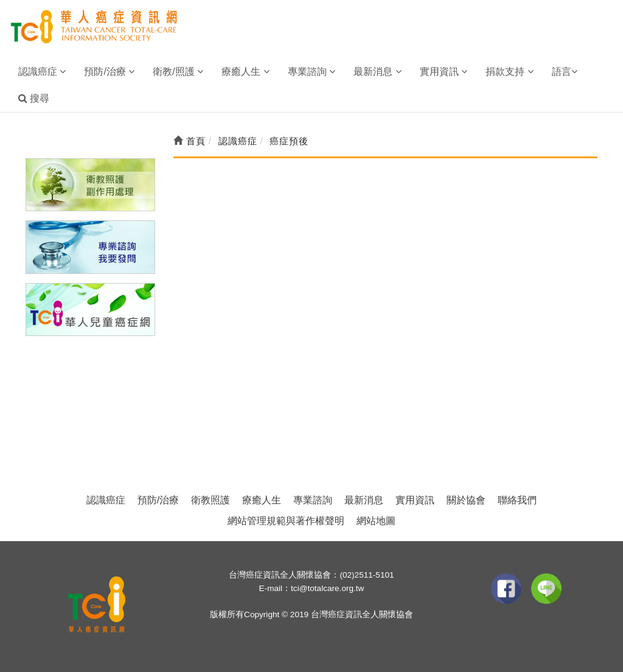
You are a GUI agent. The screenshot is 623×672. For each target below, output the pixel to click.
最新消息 (364, 500)
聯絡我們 (517, 500)
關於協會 (466, 500)
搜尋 (34, 98)
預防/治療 (158, 500)
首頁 (190, 141)
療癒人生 (262, 500)
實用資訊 (415, 500)
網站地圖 (376, 521)
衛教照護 (211, 500)
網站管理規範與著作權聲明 (286, 521)
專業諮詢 (313, 500)
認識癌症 (106, 500)
